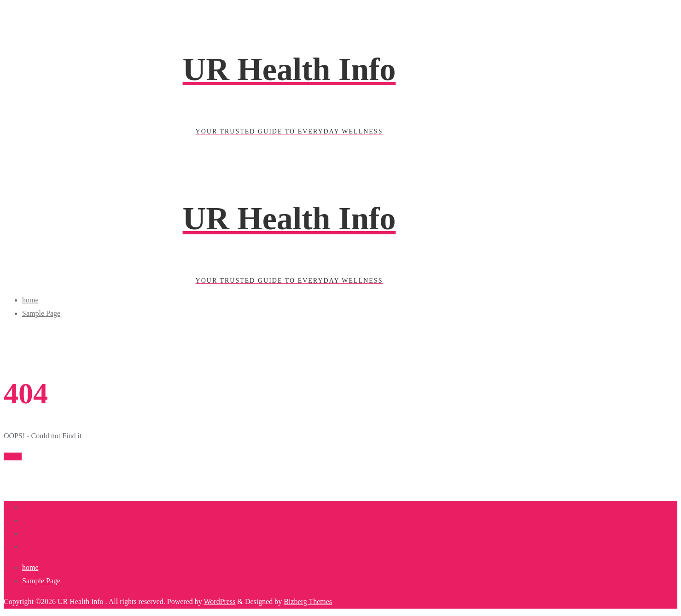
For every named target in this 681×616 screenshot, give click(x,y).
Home (13, 456)
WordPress (219, 601)
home (30, 567)
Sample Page (41, 581)
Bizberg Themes (308, 601)
